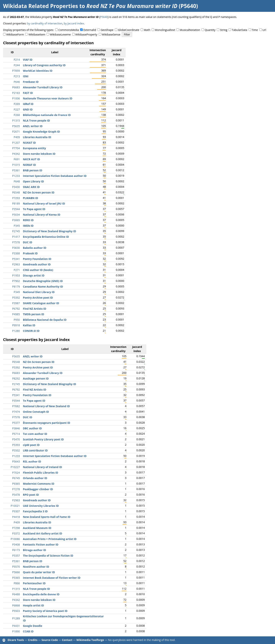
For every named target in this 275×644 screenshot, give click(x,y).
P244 (17, 65)
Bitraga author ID (34, 550)
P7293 (16, 198)
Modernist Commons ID (39, 484)
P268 (17, 115)
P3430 (16, 187)
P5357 (16, 556)
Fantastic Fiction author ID (41, 544)
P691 (17, 159)
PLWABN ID (30, 198)
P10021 (15, 506)
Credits (33, 640)
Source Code (50, 640)
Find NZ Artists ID (35, 309)
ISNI (26, 76)
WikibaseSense (111, 34)
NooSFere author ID (36, 567)
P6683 (16, 87)
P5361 (16, 170)
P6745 (16, 478)
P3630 (16, 248)
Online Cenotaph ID (36, 412)
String (224, 30)
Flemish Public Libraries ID (41, 473)
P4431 (16, 626)
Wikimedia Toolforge (90, 640)
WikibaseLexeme (60, 34)
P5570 (16, 567)
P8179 (16, 287)
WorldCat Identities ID (38, 71)
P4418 (16, 517)
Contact (67, 640)
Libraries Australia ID (37, 137)
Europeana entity (34, 148)
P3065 (16, 220)
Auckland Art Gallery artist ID (42, 533)
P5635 (16, 126)
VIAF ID (28, 60)
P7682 (16, 406)
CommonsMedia (69, 30)
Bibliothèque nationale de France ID (47, 115)
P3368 (16, 253)
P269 (17, 104)
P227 (17, 109)
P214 (17, 60)
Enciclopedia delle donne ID (41, 594)
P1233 (16, 176)
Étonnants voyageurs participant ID (47, 423)
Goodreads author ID (37, 264)
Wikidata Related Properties (40, 6)
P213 (17, 76)
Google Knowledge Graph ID (41, 132)
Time (255, 30)
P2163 (16, 93)
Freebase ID (31, 82)
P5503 (16, 611)
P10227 (15, 467)
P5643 (16, 461)
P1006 (16, 98)
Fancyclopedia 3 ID (35, 511)
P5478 (16, 495)
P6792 (16, 309)
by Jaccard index (74, 23)
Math (147, 30)
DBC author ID (32, 428)
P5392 (16, 298)
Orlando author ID (35, 478)
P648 (17, 181)
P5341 (16, 259)
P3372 (16, 533)
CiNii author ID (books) (38, 270)
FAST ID (28, 93)
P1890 (16, 631)
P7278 (16, 489)
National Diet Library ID (39, 292)
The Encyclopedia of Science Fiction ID (48, 556)
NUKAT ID (29, 143)
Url (264, 30)
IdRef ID (28, 104)
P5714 (16, 434)
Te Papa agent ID (34, 209)
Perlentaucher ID (34, 583)
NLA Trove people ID (36, 120)
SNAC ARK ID (31, 187)
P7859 (16, 71)
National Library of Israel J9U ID (44, 204)
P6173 (16, 550)
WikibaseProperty (86, 34)
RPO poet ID (31, 495)
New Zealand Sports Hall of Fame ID (47, 517)
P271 (17, 270)
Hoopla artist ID (33, 605)
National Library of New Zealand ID (46, 406)
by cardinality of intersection (45, 23)
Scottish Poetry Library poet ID (43, 439)
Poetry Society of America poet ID (45, 611)
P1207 (16, 143)
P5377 (16, 423)
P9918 (16, 325)
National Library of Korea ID (42, 215)
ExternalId (90, 30)
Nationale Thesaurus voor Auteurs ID (48, 98)
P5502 (16, 450)
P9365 (16, 484)
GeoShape (107, 30)
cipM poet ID (31, 445)
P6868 (16, 605)
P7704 (16, 148)
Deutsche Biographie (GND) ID (43, 281)
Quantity (210, 30)
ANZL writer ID (33, 126)
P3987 (16, 303)
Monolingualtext (165, 30)
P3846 (16, 428)
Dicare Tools (16, 640)
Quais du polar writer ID (39, 572)
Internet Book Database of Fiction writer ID (52, 578)
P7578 (16, 242)
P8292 (16, 378)
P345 (17, 226)
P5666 (16, 572)
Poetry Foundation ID (37, 259)
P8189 (16, 204)
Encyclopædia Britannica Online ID (46, 237)
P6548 (16, 192)
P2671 (16, 132)
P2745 (16, 231)
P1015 (16, 165)
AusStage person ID (36, 378)
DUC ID (28, 242)
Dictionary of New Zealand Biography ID (49, 231)
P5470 (16, 439)
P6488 (16, 594)
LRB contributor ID (35, 450)
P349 (17, 292)
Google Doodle (33, 626)
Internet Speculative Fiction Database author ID (55, 176)
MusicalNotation (190, 30)
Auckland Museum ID (37, 528)
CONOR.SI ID (31, 331)
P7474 (16, 412)
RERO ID (28, 220)
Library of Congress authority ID (44, 65)
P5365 (16, 578)
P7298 (16, 528)
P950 (17, 320)
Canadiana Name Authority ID (43, 287)
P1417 (16, 237)
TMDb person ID (34, 314)
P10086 (15, 539)
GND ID (28, 109)
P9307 (16, 511)
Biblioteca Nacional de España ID (45, 320)
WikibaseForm (15, 34)
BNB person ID (33, 170)
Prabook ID (30, 253)
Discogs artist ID (34, 275)
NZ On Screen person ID (39, 192)
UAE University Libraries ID (41, 506)
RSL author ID (32, 461)
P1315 (16, 120)
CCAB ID (28, 631)
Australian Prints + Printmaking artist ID (50, 539)
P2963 (16, 264)
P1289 (16, 618)
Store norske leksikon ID (39, 154)
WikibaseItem (37, 34)
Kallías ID (29, 325)
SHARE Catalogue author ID (41, 303)
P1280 (16, 331)
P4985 (16, 314)
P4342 (16, 154)
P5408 (16, 544)
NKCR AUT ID (31, 159)
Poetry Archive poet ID (38, 298)
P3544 (16, 209)
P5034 (16, 215)
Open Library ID (33, 181)
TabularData (239, 30)
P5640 (104, 17)
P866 (17, 583)
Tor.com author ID (35, 434)
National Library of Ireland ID (42, 467)
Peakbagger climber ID (38, 489)
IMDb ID (28, 226)
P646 (17, 82)
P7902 (16, 281)
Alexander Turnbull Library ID (43, 87)
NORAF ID (29, 165)
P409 (17, 137)
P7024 (16, 473)
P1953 (16, 275)
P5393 (16, 445)
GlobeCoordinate (129, 30)
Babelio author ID (35, 248)
